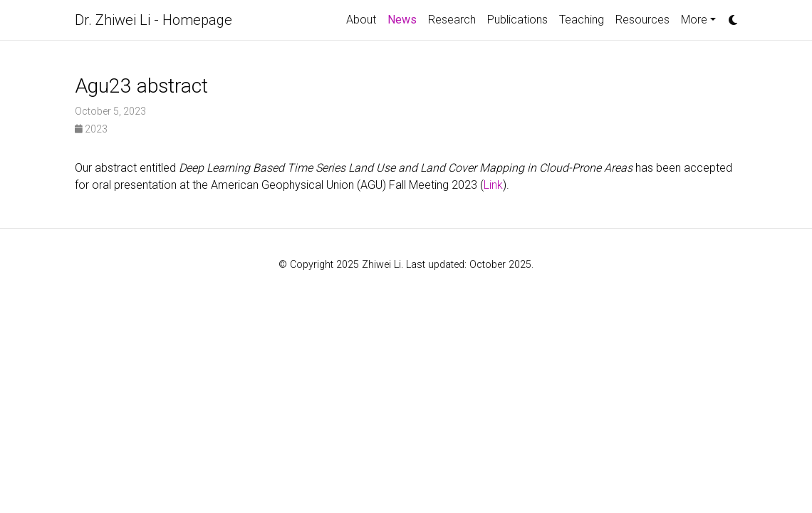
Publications (517, 20)
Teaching (582, 20)
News (402, 20)
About (361, 20)
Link (493, 185)
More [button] (694, 20)
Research (452, 20)
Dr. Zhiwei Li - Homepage (153, 20)
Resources (642, 20)
